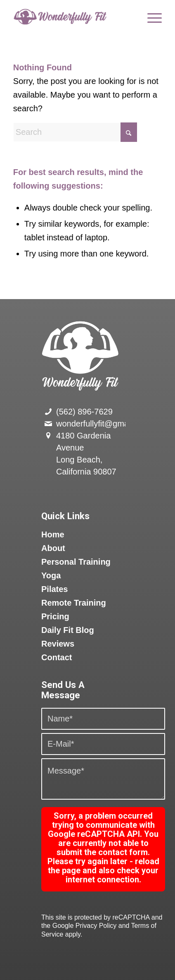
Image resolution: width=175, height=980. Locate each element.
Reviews (58, 644)
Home (53, 534)
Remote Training (74, 603)
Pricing (55, 616)
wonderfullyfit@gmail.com (103, 424)
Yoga (51, 575)
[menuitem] (150, 17)
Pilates (54, 589)
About (53, 548)
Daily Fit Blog (68, 630)
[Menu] (150, 17)
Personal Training (76, 562)
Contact (57, 657)
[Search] (75, 132)
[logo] (73, 17)
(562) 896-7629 (84, 412)
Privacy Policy (96, 926)
